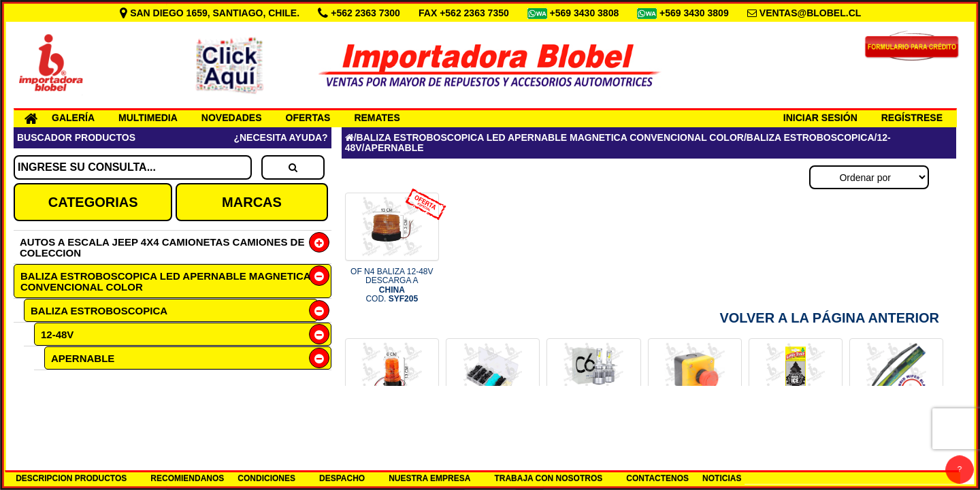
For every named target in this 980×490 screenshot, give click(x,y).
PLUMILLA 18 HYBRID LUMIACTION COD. (897, 431)
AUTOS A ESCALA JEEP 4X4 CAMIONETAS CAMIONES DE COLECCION (162, 247)
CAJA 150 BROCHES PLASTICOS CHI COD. (493, 431)
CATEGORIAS (93, 202)
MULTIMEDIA (148, 118)
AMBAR (80, 381)
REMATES (377, 118)
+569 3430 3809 (696, 13)
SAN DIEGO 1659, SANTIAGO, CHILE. (211, 13)
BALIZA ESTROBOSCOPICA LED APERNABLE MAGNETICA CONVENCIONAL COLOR (166, 281)
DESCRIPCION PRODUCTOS (71, 478)
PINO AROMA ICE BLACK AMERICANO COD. (796, 431)
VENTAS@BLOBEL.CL (811, 13)
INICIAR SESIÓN (820, 118)
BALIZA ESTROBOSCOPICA (99, 311)
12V (49, 404)
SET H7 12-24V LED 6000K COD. (594, 431)
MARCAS (252, 202)
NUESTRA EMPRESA (429, 478)
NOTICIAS (722, 478)
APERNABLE (83, 358)
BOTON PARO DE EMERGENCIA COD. (695, 431)
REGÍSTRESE (912, 118)
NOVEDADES (232, 118)
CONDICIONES (266, 478)
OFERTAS (308, 118)
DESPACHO (342, 478)
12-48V (57, 334)
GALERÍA (73, 118)
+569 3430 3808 (586, 13)
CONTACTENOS (657, 478)
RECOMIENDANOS (187, 478)
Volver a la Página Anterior (829, 318)
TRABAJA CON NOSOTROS (548, 478)
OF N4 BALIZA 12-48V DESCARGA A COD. (392, 285)
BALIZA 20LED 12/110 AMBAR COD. (392, 431)
